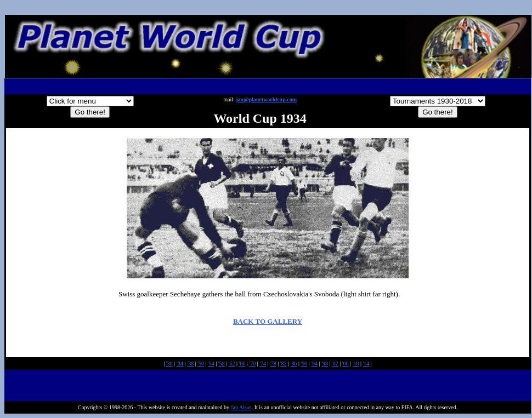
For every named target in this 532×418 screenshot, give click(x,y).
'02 (335, 363)
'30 (169, 363)
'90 (304, 363)
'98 (325, 363)
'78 (273, 363)
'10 (356, 363)
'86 (294, 363)
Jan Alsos (241, 407)
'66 (242, 363)
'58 (222, 363)
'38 (190, 363)
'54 (211, 363)
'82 (284, 363)
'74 (263, 363)
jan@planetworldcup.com (266, 99)
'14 (366, 363)
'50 (201, 363)
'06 (346, 363)
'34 (180, 363)
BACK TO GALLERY (268, 321)
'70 (252, 363)
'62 (232, 363)
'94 (314, 363)
